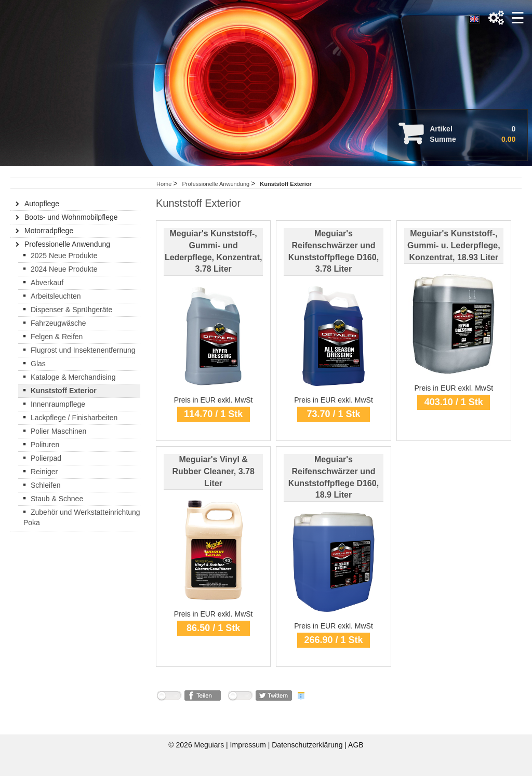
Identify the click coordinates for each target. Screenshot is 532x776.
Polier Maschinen (58, 431)
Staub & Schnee (57, 499)
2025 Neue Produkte (64, 256)
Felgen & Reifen (57, 337)
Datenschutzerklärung (308, 745)
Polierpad (46, 458)
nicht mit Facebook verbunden (169, 697)
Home (164, 184)
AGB (356, 745)
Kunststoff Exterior (64, 391)
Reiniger (44, 472)
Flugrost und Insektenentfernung (83, 350)
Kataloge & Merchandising (73, 377)
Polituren (45, 445)
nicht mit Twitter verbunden (240, 697)
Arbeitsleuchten (56, 296)
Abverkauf (47, 283)
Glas (38, 364)
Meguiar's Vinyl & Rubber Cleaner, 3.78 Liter (214, 471)
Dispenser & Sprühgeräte (71, 310)
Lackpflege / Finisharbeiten (74, 418)
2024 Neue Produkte (64, 269)
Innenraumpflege (58, 404)
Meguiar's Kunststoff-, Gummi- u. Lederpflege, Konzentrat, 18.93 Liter (454, 245)
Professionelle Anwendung (216, 184)
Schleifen (46, 485)
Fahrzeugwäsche (58, 323)
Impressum (249, 745)
